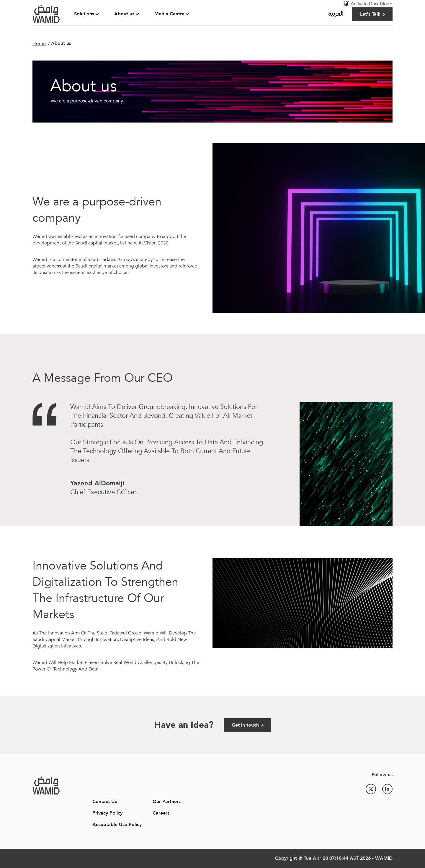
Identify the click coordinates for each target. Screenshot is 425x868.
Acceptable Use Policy (117, 825)
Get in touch (245, 725)
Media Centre (169, 14)
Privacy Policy (107, 813)
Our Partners (167, 802)
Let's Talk (370, 14)
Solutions (84, 14)
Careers (161, 813)
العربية (336, 14)
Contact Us (105, 802)
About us (124, 14)
